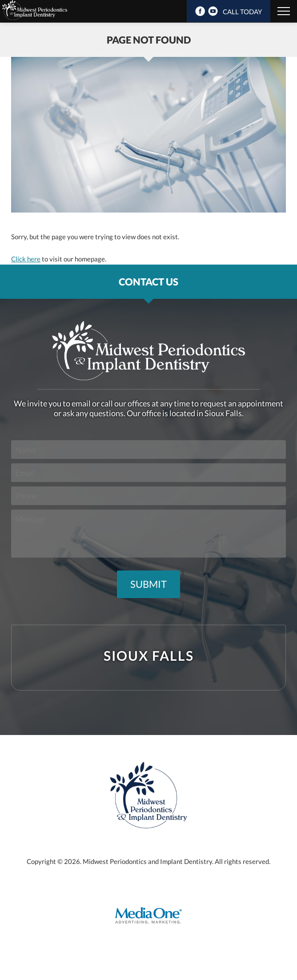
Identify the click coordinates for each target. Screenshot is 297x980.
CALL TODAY (242, 12)
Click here (26, 259)
